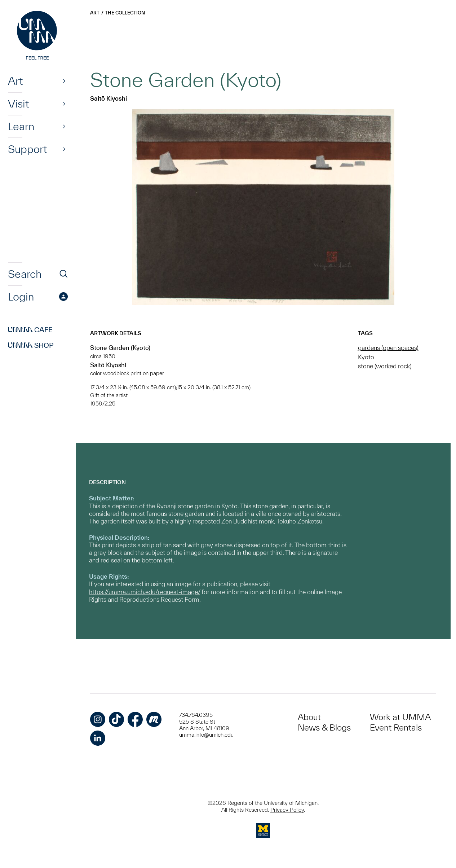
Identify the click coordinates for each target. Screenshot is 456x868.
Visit (18, 104)
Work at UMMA (400, 717)
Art (15, 81)
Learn (21, 126)
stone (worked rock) (385, 366)
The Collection (125, 13)
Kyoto (366, 357)
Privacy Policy (287, 810)
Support (27, 149)
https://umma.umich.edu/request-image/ (145, 592)
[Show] (64, 81)
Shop (31, 345)
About (309, 717)
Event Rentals (396, 727)
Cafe (30, 330)
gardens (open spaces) (388, 348)
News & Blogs (324, 727)
